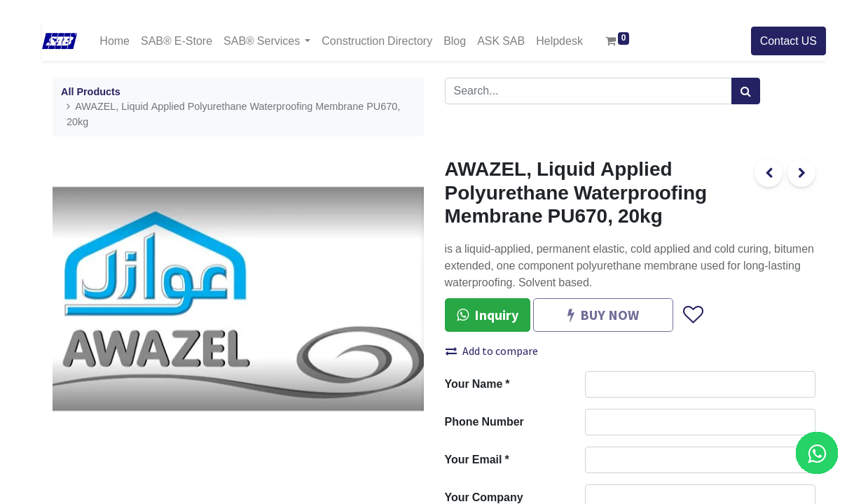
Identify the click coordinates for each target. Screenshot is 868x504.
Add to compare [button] (492, 351)
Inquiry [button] (488, 315)
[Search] (746, 91)
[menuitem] (115, 41)
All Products (91, 92)
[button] (693, 315)
